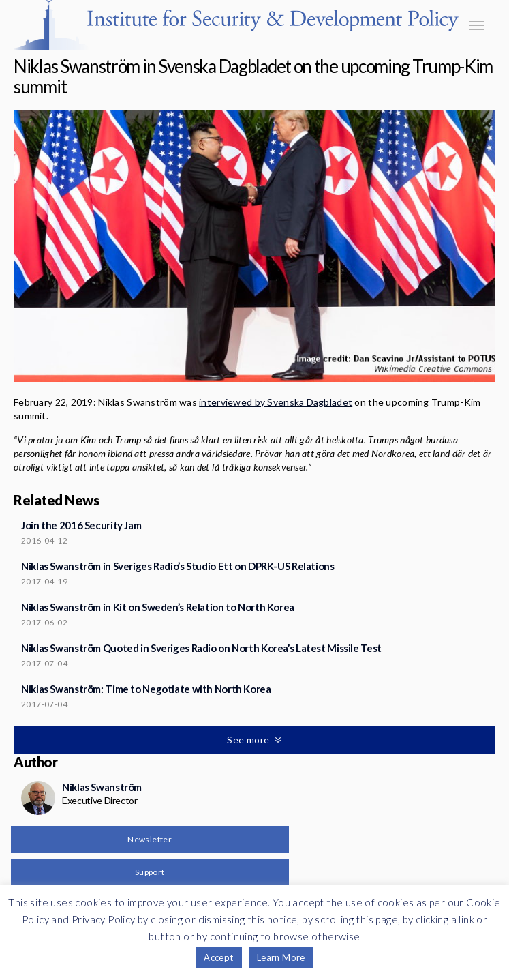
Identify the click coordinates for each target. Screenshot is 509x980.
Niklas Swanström (102, 787)
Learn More (281, 957)
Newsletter (150, 839)
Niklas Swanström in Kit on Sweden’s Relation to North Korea (158, 607)
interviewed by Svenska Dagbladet (276, 402)
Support (150, 872)
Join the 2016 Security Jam (81, 525)
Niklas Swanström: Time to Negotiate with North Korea (146, 689)
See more (249, 740)
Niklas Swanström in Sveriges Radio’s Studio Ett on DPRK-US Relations (178, 566)
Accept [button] (218, 957)
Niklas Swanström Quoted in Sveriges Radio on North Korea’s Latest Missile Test (201, 648)
